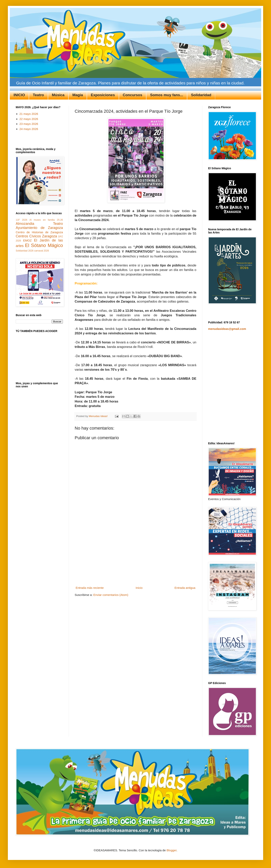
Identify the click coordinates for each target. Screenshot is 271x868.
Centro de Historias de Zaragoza (39, 232)
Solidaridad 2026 (25, 251)
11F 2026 (22, 220)
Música (58, 95)
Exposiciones (103, 95)
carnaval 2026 (41, 251)
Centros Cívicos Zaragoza (36, 236)
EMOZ (27, 240)
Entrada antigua (185, 588)
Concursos (133, 95)
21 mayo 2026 (29, 114)
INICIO (19, 95)
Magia (78, 95)
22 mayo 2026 (29, 119)
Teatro (38, 95)
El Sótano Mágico (44, 245)
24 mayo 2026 (29, 129)
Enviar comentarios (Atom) (111, 595)
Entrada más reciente (90, 588)
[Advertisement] (136, 555)
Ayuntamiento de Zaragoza (39, 228)
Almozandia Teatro (39, 224)
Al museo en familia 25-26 (46, 220)
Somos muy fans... (167, 95)
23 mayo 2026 (29, 124)
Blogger (171, 850)
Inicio (139, 588)
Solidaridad (201, 95)
